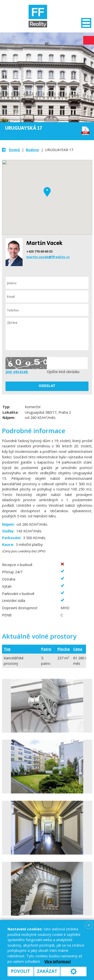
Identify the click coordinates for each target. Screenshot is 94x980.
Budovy (32, 150)
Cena (78, 649)
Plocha (64, 649)
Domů (14, 150)
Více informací (58, 961)
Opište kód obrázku (63, 372)
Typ (7, 649)
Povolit (21, 971)
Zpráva (47, 334)
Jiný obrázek (17, 372)
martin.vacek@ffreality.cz (48, 257)
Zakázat (47, 971)
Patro (46, 649)
